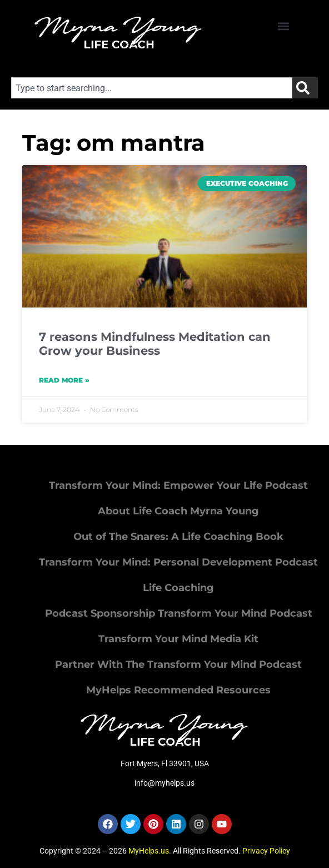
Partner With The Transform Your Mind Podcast (178, 664)
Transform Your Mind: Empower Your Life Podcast (178, 485)
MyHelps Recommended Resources (178, 690)
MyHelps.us (149, 851)
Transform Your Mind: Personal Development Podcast (178, 562)
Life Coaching (178, 588)
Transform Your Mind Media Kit (178, 639)
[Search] (305, 88)
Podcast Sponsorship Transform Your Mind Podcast (179, 613)
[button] (284, 26)
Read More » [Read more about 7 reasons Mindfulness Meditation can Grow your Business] (64, 380)
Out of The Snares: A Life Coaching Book (178, 537)
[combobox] (152, 88)
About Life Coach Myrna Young (178, 511)
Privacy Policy (266, 851)
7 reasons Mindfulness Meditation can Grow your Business (155, 344)
